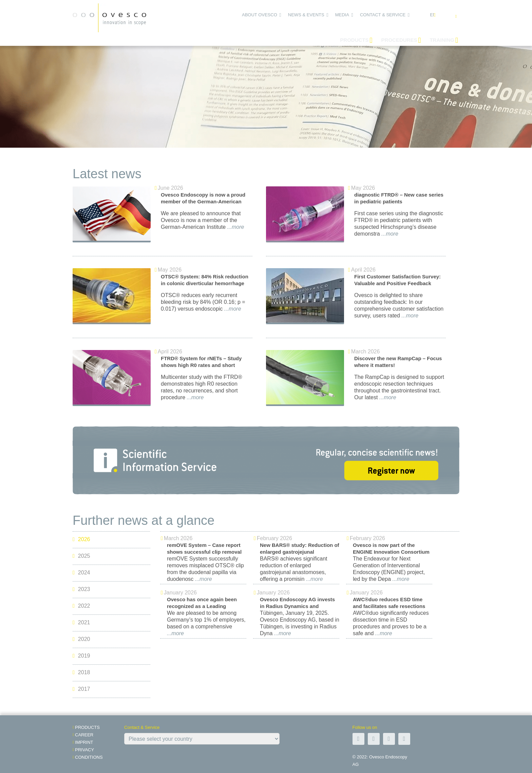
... (235, 227)
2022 (81, 606)
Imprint (84, 742)
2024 (81, 573)
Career (84, 735)
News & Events (306, 15)
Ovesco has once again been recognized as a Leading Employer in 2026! (202, 606)
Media (342, 15)
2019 (81, 656)
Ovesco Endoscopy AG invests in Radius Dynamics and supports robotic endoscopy (297, 606)
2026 (81, 540)
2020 (81, 639)
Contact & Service (383, 15)
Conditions (89, 757)
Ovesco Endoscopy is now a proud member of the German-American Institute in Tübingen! (203, 201)
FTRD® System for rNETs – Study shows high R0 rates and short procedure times (201, 365)
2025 (81, 556)
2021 (81, 623)
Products (87, 727)
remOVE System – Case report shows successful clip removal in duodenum (204, 552)
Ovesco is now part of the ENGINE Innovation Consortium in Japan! (391, 552)
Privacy (84, 750)
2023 (81, 590)
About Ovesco (260, 15)
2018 (81, 673)
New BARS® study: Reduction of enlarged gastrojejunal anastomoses (300, 552)
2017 (81, 689)
